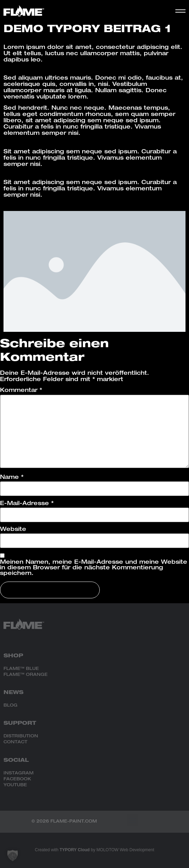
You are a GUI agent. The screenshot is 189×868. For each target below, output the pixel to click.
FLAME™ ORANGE (26, 675)
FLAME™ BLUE (21, 669)
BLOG (10, 706)
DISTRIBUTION (21, 736)
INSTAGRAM (19, 773)
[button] (132, 820)
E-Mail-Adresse (27, 504)
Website (13, 530)
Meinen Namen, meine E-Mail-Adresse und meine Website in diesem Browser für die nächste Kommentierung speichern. (94, 568)
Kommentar (21, 391)
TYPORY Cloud (75, 850)
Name (12, 478)
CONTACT (15, 742)
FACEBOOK (17, 779)
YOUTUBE (15, 785)
